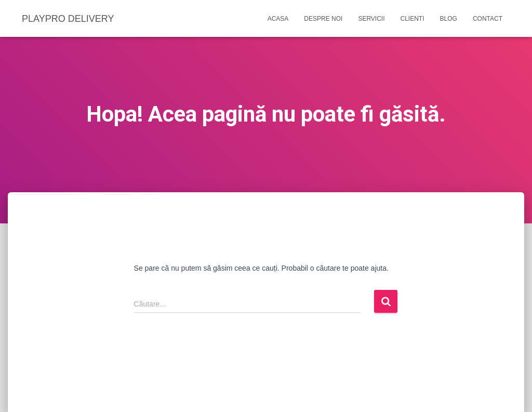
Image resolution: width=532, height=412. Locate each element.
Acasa (278, 19)
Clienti (413, 19)
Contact (488, 19)
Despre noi (323, 19)
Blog (449, 19)
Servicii (371, 19)
